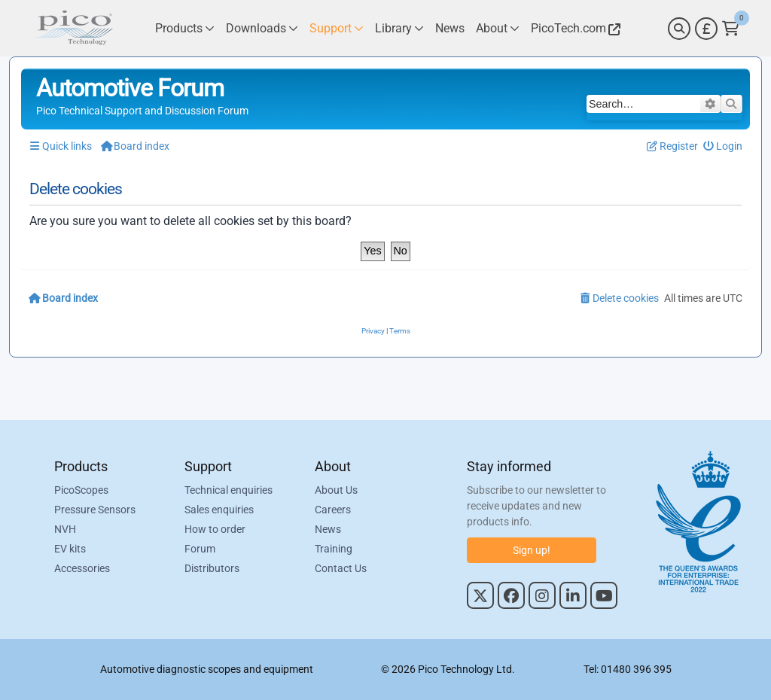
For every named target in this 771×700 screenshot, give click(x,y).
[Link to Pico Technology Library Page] (399, 28)
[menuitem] (723, 146)
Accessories (82, 568)
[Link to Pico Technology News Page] (450, 28)
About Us (336, 490)
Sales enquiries (219, 510)
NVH (65, 529)
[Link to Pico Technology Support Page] (337, 28)
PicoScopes (81, 490)
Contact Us (341, 568)
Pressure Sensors (95, 510)
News (328, 529)
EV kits (70, 549)
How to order (215, 529)
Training (334, 549)
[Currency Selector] (706, 29)
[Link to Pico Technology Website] (574, 28)
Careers (333, 510)
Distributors (212, 568)
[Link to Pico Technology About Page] (498, 28)
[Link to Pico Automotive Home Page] (73, 28)
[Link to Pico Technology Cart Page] (731, 29)
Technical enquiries (229, 490)
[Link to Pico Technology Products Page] (185, 28)
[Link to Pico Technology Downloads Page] (262, 28)
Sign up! (532, 550)
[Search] (679, 29)
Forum (200, 549)
